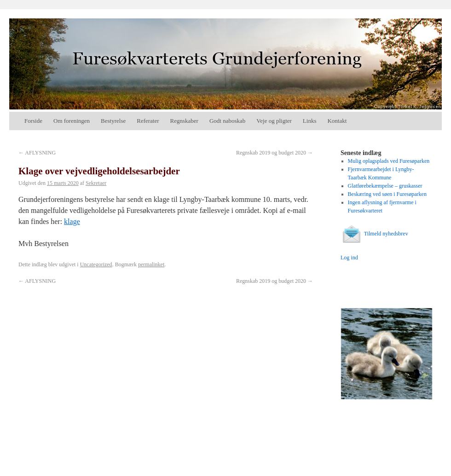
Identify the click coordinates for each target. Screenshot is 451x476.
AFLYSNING (37, 153)
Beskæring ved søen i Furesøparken (387, 194)
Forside (33, 121)
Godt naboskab (227, 121)
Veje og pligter (274, 121)
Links (310, 121)
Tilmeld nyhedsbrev (374, 234)
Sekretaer (96, 183)
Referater (148, 121)
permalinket (151, 264)
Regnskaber (184, 121)
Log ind (349, 258)
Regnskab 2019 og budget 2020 (275, 153)
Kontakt (337, 121)
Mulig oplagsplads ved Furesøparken (389, 161)
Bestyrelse (113, 121)
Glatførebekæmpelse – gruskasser (385, 186)
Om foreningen (72, 121)
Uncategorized (96, 264)
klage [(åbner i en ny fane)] (72, 221)
